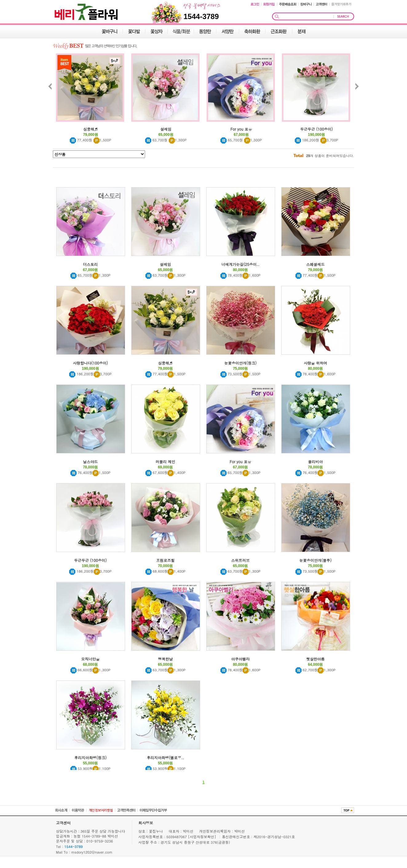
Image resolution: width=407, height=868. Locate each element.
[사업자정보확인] (203, 837)
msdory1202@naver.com (92, 852)
